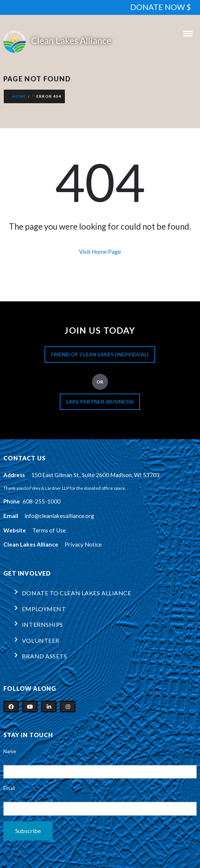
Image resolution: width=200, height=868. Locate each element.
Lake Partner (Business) (100, 401)
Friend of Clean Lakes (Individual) (100, 354)
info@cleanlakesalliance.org (59, 516)
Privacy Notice (83, 544)
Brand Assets (45, 656)
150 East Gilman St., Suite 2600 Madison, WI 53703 (95, 475)
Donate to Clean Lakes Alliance (77, 593)
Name (10, 751)
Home (19, 96)
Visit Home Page (100, 252)
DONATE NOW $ (160, 7)
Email (9, 788)
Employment (44, 609)
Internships (42, 624)
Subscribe (28, 831)
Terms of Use (49, 530)
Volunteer (41, 640)
